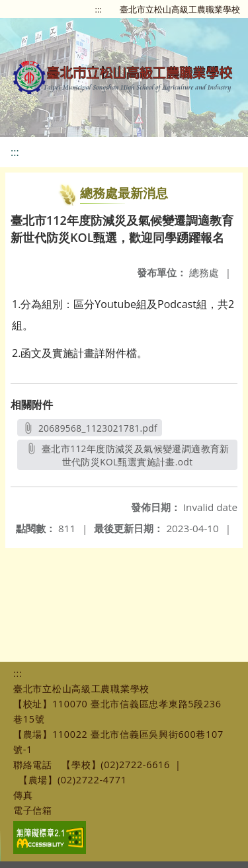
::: (99, 9)
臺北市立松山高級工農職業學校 (180, 9)
